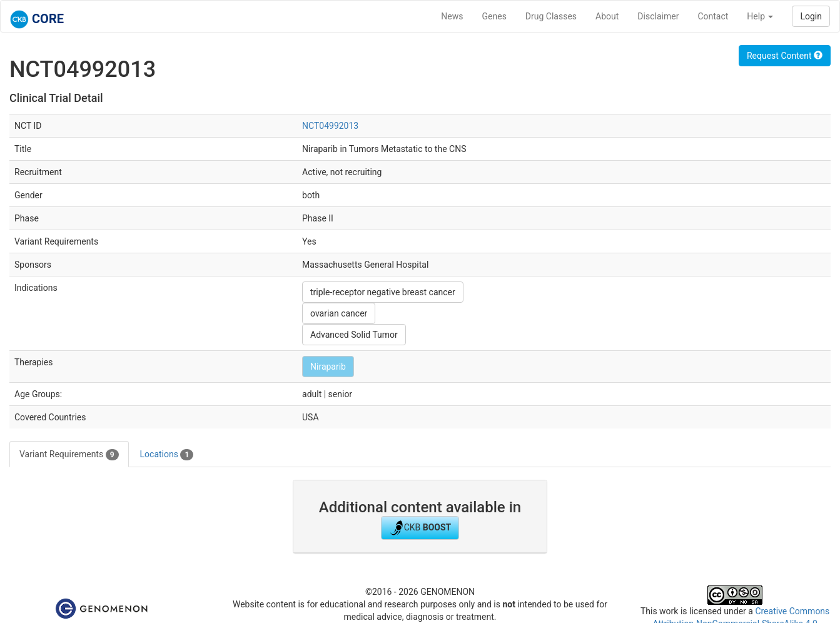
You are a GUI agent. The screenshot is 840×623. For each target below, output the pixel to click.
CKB (420, 528)
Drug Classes (551, 16)
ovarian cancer (339, 313)
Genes (494, 16)
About (607, 16)
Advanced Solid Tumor (354, 335)
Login (811, 16)
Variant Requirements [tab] (69, 455)
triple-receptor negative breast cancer (383, 292)
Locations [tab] (167, 455)
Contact (713, 16)
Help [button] (760, 16)
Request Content (785, 56)
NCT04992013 (330, 126)
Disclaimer (658, 16)
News (452, 16)
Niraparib (328, 367)
